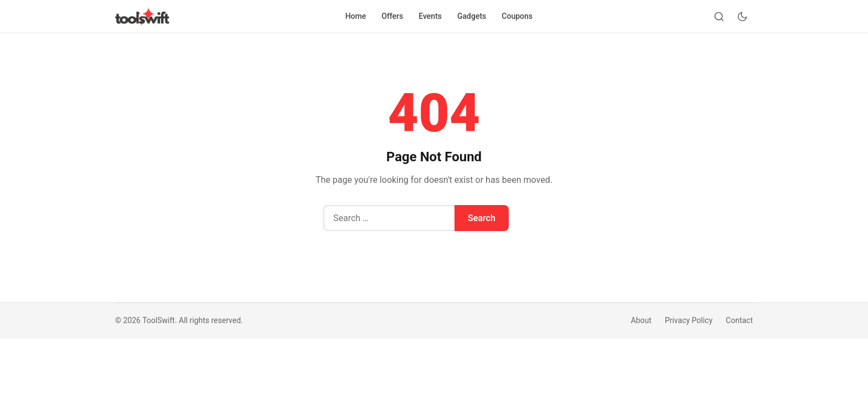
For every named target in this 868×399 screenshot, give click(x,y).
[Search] (719, 17)
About (641, 320)
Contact (739, 320)
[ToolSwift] (142, 17)
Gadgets (472, 16)
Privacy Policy (689, 320)
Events (430, 16)
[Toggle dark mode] (742, 17)
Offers (392, 16)
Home (356, 16)
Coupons (517, 16)
